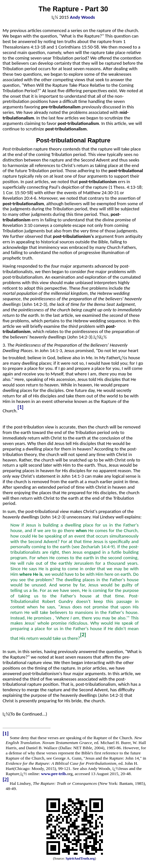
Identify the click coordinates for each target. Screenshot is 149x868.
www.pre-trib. (54, 774)
